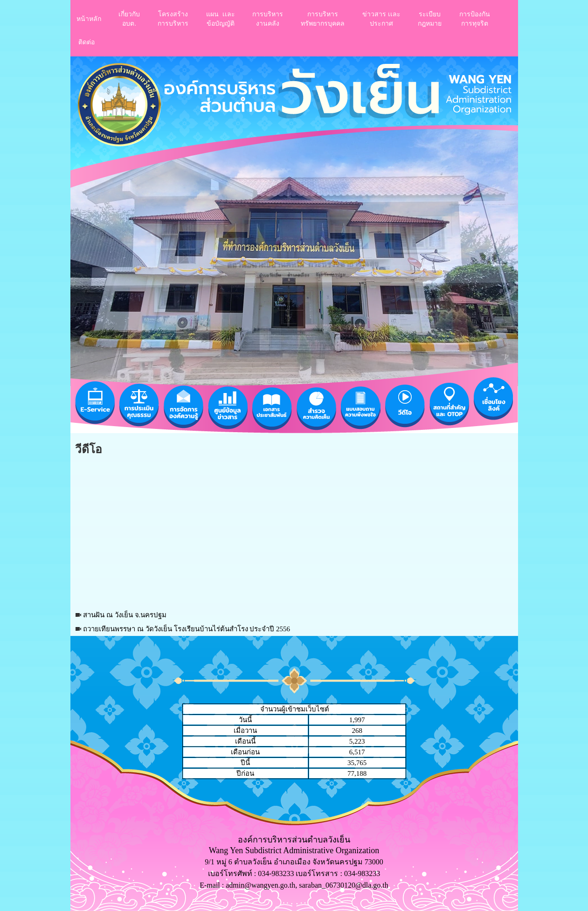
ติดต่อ (86, 42)
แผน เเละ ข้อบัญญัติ (221, 19)
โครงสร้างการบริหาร (173, 19)
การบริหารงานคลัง (268, 19)
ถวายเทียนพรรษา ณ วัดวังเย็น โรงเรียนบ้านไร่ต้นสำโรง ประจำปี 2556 (187, 629)
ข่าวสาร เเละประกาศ (381, 19)
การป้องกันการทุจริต (475, 19)
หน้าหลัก (89, 19)
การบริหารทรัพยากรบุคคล (323, 19)
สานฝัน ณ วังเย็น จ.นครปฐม (125, 615)
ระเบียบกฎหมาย (430, 19)
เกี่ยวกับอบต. (129, 19)
